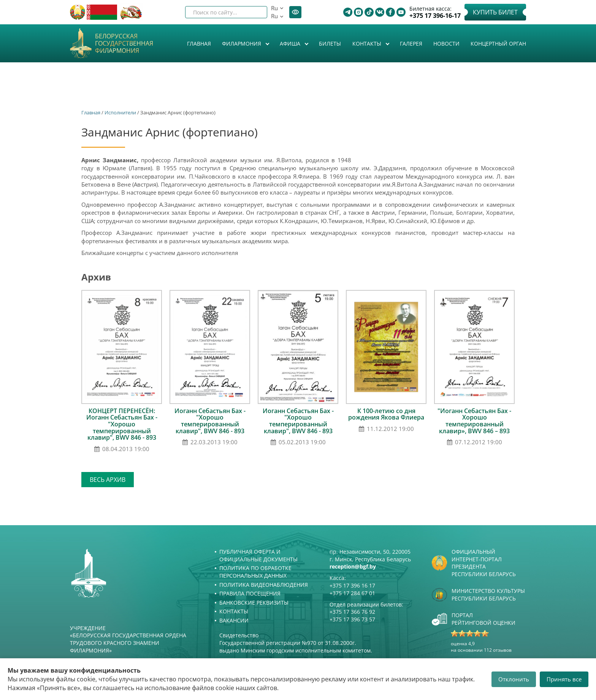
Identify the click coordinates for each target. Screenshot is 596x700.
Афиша (291, 44)
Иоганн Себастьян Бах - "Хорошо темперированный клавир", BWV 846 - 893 (210, 421)
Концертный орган (498, 44)
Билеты (330, 44)
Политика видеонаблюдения (264, 585)
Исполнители (120, 112)
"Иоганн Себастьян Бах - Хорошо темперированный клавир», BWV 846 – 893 (474, 421)
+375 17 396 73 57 (352, 619)
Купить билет (495, 12)
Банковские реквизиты (254, 603)
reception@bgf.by (353, 566)
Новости (446, 44)
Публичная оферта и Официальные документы (258, 555)
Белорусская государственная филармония (124, 44)
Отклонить (514, 679)
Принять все (564, 679)
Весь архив (108, 480)
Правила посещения (250, 593)
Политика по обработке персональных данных (255, 572)
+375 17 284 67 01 (352, 593)
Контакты (368, 44)
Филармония (242, 44)
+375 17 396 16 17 (352, 585)
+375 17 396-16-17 (435, 16)
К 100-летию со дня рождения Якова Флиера (386, 414)
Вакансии (234, 620)
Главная (199, 44)
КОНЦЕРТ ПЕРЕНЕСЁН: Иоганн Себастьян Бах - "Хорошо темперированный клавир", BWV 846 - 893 (122, 424)
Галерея (411, 44)
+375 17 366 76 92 (352, 612)
